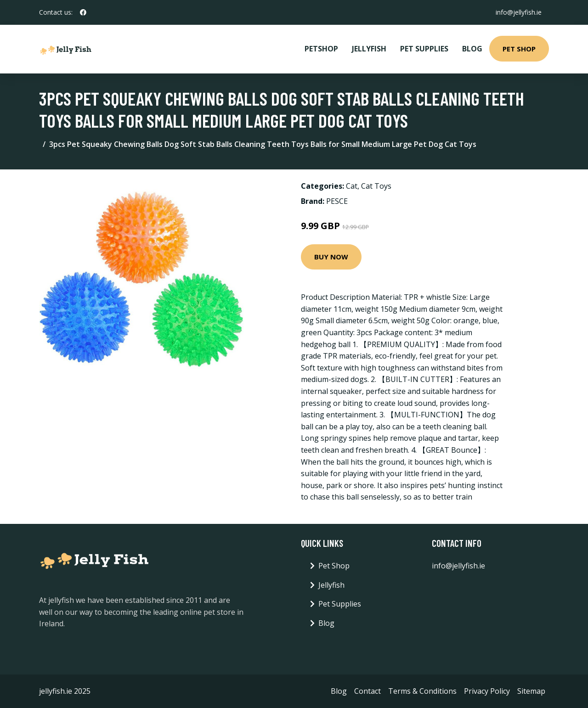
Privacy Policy (487, 691)
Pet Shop (519, 49)
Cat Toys (376, 186)
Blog (472, 49)
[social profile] (83, 12)
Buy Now (331, 257)
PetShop (321, 49)
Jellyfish (369, 49)
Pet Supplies (424, 49)
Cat (352, 186)
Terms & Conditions (422, 691)
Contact (367, 691)
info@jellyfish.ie (519, 12)
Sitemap (531, 691)
